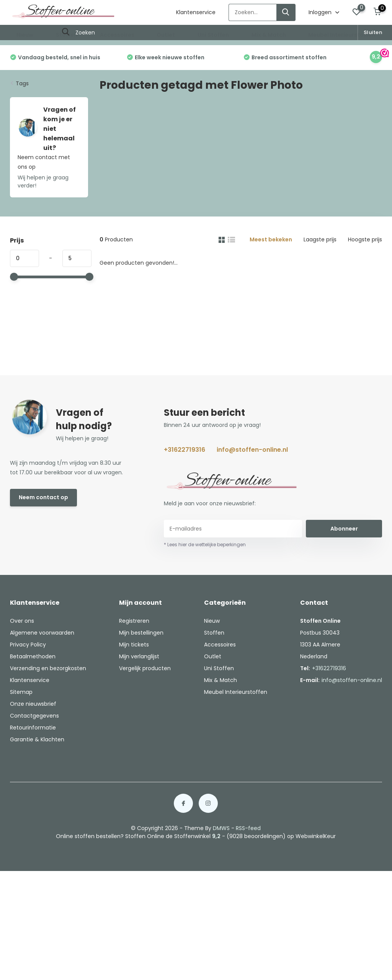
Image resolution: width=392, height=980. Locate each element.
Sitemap (21, 692)
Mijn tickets (134, 645)
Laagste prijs (320, 239)
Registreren (134, 621)
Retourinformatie (33, 728)
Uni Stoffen (213, 35)
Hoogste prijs (365, 239)
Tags (22, 83)
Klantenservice (196, 12)
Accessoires (117, 35)
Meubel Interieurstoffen (342, 35)
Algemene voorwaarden (42, 633)
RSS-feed (248, 828)
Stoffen (67, 35)
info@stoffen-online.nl (252, 450)
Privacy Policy (28, 645)
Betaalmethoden (33, 656)
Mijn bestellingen (141, 633)
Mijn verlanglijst (139, 656)
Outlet (166, 35)
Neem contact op (43, 497)
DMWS (221, 828)
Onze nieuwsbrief (33, 704)
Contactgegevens (34, 716)
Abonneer (344, 529)
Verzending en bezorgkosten (48, 668)
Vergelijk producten (145, 668)
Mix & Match (269, 35)
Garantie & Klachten (37, 739)
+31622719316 (185, 450)
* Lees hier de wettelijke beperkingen (205, 545)
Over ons (22, 621)
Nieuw (25, 35)
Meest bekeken (271, 239)
